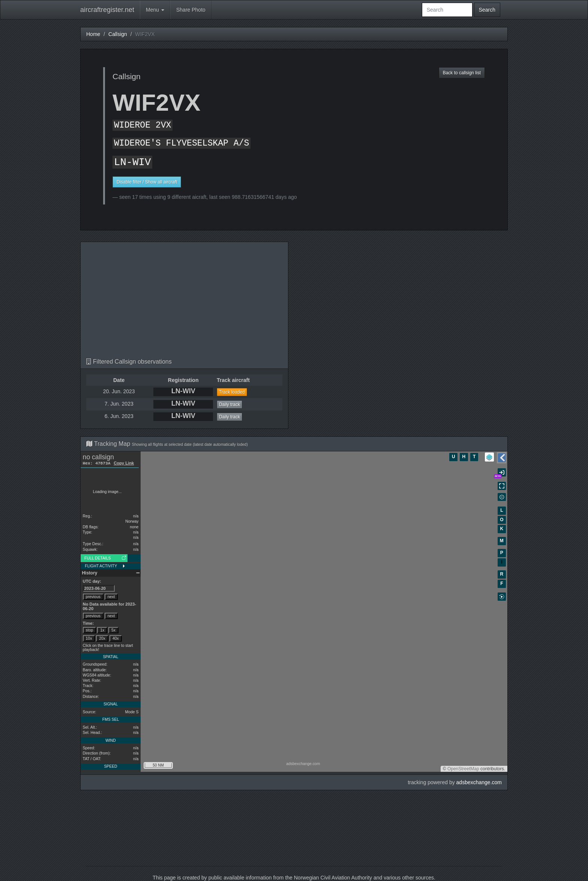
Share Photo (191, 10)
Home (93, 34)
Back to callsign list (462, 73)
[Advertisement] (184, 302)
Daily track (229, 404)
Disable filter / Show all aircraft (147, 182)
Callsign (118, 34)
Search (487, 10)
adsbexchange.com (479, 782)
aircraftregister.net (107, 10)
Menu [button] (155, 10)
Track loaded (232, 392)
